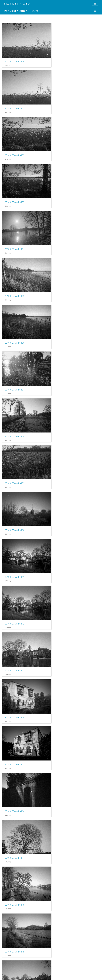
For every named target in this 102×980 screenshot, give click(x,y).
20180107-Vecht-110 (15, 285)
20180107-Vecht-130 (15, 736)
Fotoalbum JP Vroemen (17, 4)
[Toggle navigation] (95, 4)
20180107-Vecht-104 (15, 150)
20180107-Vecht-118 (15, 465)
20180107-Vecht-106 (15, 195)
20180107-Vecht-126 (15, 646)
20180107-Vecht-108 (15, 240)
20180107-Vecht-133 (66, 781)
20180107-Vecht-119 (66, 465)
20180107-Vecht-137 (66, 872)
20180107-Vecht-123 (66, 555)
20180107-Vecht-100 (15, 60)
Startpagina (6, 11)
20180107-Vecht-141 (15, 962)
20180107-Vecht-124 (15, 601)
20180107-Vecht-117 (66, 420)
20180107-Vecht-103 (66, 105)
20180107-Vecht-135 (66, 826)
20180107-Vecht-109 (66, 240)
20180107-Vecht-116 (15, 420)
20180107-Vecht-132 (15, 781)
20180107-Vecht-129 (66, 691)
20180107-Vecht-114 (15, 375)
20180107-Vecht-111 (66, 285)
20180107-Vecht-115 (66, 375)
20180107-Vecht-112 (15, 330)
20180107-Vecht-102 (15, 105)
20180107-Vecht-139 (66, 917)
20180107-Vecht (29, 11)
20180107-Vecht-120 (15, 511)
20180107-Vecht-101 (66, 60)
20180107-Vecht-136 (15, 872)
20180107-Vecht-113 (66, 330)
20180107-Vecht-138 (15, 917)
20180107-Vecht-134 (15, 826)
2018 (13, 11)
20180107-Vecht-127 (66, 646)
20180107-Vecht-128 (15, 691)
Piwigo (62, 975)
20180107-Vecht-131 (66, 736)
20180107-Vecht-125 (66, 601)
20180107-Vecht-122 (15, 556)
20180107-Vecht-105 (66, 150)
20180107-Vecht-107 (66, 195)
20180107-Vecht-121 (66, 510)
